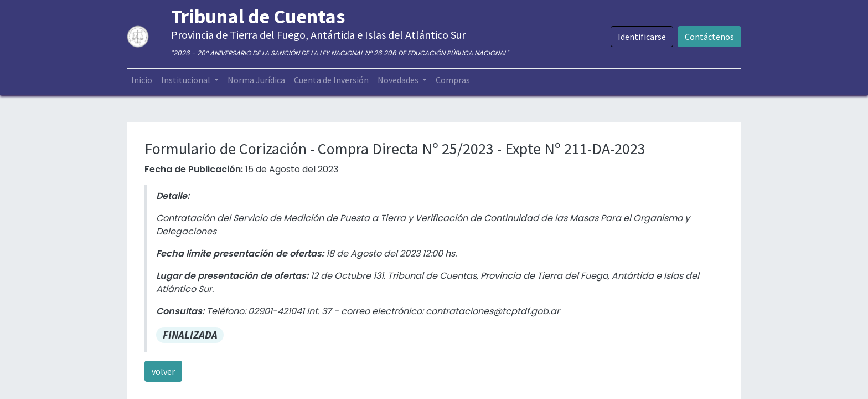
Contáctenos (709, 37)
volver (163, 371)
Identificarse (642, 37)
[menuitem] (142, 80)
